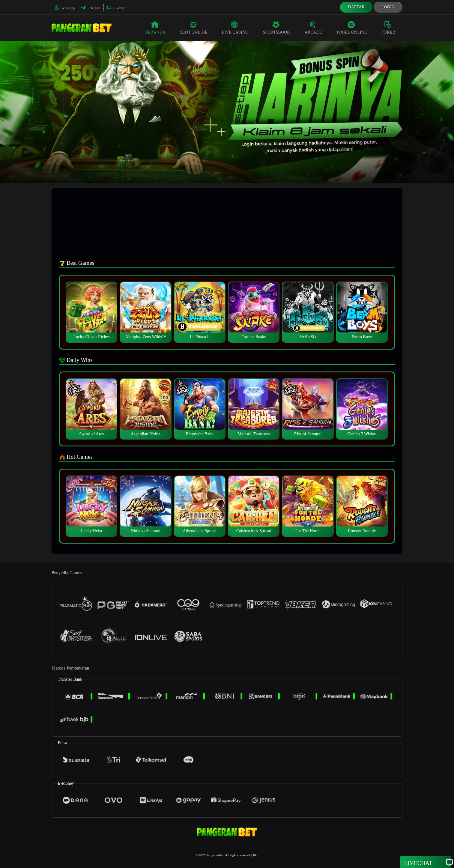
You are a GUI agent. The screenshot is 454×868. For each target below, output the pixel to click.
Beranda (155, 28)
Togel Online (352, 28)
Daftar (356, 7)
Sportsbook (276, 28)
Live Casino (235, 28)
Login (388, 7)
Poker (388, 28)
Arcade (313, 28)
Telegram (91, 8)
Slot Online (194, 28)
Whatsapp (65, 8)
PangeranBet (215, 855)
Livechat (116, 8)
